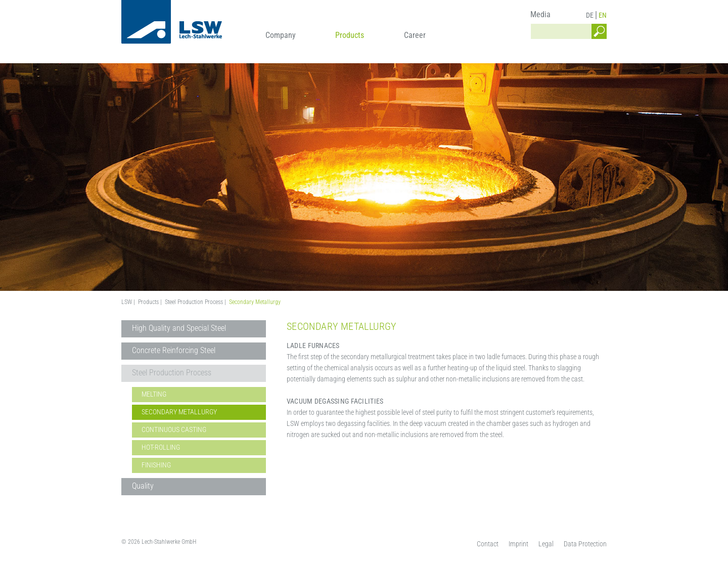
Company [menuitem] (281, 35)
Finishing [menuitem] (156, 465)
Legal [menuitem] (546, 544)
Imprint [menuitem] (518, 544)
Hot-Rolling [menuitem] (161, 447)
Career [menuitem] (415, 35)
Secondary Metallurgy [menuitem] (179, 412)
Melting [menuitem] (154, 394)
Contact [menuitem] (488, 544)
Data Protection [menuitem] (585, 544)
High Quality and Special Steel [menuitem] (179, 328)
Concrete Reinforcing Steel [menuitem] (174, 350)
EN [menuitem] (603, 15)
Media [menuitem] (540, 14)
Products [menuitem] (350, 35)
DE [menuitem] (590, 15)
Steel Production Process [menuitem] (172, 373)
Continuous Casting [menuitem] (174, 429)
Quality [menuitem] (143, 486)
